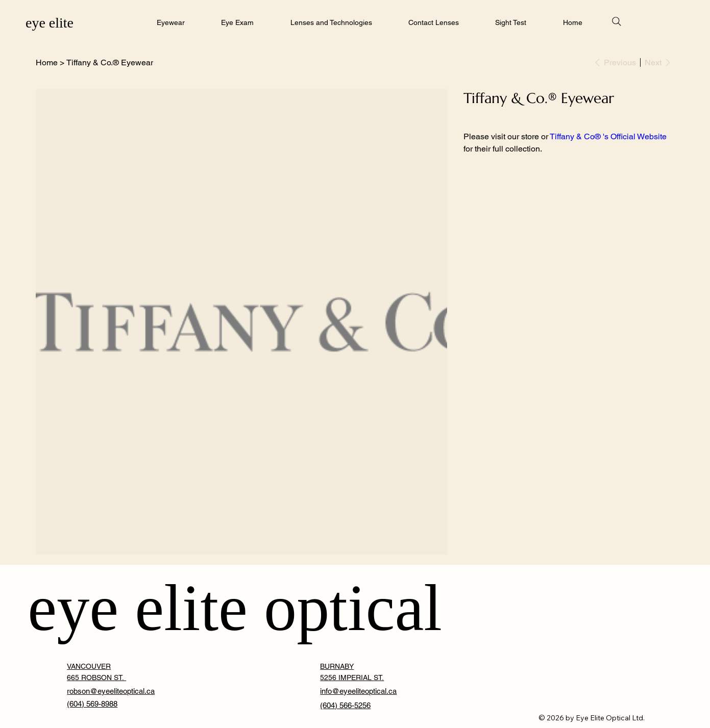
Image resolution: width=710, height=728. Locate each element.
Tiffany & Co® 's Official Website (608, 136)
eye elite (50, 23)
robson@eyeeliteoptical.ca (111, 691)
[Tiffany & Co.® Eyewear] (110, 62)
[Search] (617, 21)
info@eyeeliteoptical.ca (358, 691)
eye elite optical (235, 608)
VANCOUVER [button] (89, 666)
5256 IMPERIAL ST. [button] (352, 677)
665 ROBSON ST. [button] (96, 677)
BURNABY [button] (337, 666)
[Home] (47, 62)
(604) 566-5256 (345, 705)
